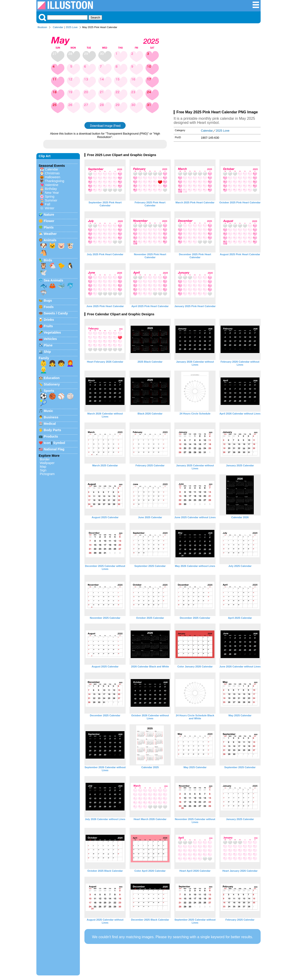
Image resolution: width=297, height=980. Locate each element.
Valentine (52, 185)
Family (44, 358)
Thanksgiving (55, 181)
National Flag (54, 449)
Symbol (59, 443)
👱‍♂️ (43, 370)
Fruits (48, 326)
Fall (47, 204)
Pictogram (47, 474)
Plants (49, 227)
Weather (50, 234)
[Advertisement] (217, 70)
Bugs (48, 300)
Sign (43, 470)
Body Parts (52, 430)
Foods (49, 307)
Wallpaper (47, 463)
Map (43, 467)
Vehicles (50, 339)
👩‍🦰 (70, 363)
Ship (47, 352)
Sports (49, 391)
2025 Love (72, 27)
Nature (49, 215)
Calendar (58, 27)
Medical (50, 424)
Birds (48, 260)
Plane (48, 345)
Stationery (52, 384)
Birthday (51, 189)
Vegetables (52, 332)
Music (48, 411)
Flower (49, 221)
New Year (52, 193)
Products (51, 436)
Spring (50, 197)
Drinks (49, 320)
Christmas (52, 173)
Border (45, 459)
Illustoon (42, 27)
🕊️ (43, 273)
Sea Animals (53, 280)
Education (52, 378)
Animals (50, 240)
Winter (50, 208)
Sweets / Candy (56, 313)
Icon (47, 443)
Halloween (53, 177)
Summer (51, 200)
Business (51, 417)
